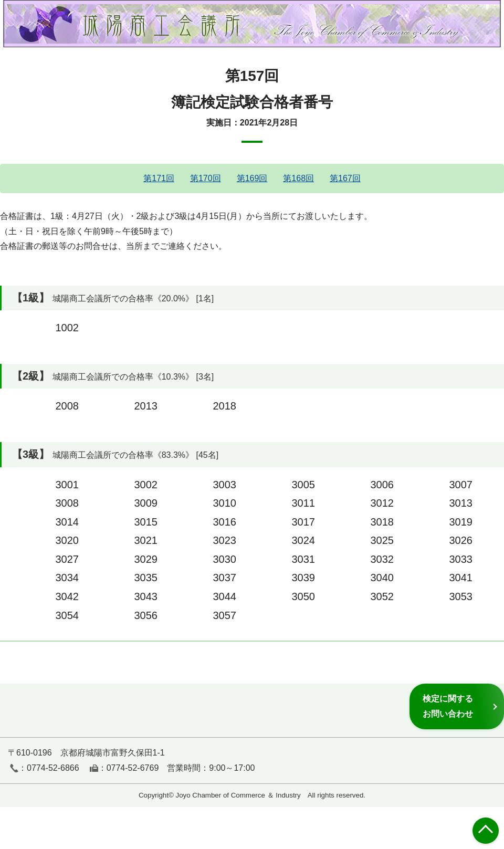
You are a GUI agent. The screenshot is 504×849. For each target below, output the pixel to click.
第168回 (298, 178)
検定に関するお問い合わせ (448, 706)
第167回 (345, 178)
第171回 (159, 178)
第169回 (252, 178)
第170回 (206, 178)
